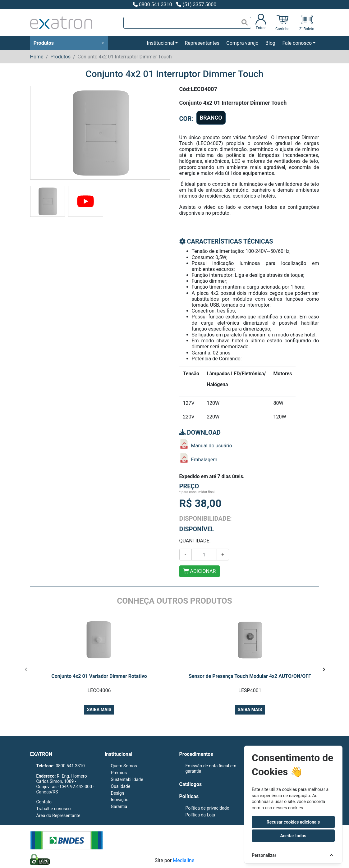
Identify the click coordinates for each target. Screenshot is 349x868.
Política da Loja (200, 815)
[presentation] (26, 669)
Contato (44, 802)
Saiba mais (99, 710)
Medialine (184, 860)
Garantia (119, 806)
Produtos (44, 43)
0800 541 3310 (152, 5)
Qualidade (121, 786)
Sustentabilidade (127, 779)
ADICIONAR (200, 571)
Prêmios (119, 773)
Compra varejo (242, 43)
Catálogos (191, 784)
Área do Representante (58, 815)
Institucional (161, 43)
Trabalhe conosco (54, 809)
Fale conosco (297, 43)
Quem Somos (124, 766)
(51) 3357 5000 (196, 5)
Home (37, 57)
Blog (270, 43)
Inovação (120, 800)
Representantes (202, 43)
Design (118, 793)
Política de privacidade (207, 808)
